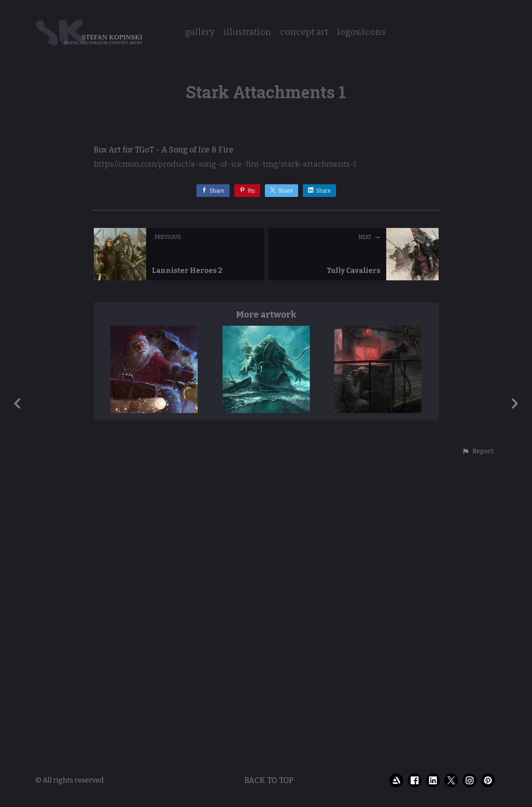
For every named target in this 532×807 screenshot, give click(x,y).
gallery (200, 32)
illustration (247, 32)
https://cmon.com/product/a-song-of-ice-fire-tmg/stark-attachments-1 (225, 471)
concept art (304, 32)
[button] (478, 759)
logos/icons (361, 32)
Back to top (269, 800)
